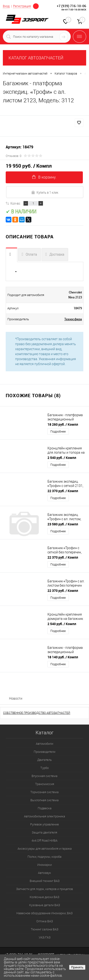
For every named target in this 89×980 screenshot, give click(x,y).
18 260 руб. (63, 424)
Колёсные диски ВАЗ (44, 897)
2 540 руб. (62, 458)
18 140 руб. (63, 657)
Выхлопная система (44, 800)
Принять (77, 967)
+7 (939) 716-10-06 (71, 6)
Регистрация (22, 6)
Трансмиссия (45, 784)
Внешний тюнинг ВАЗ (45, 881)
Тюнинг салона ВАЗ (45, 929)
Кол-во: (16, 203)
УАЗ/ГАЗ (45, 937)
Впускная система (44, 776)
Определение (36, 6)
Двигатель (44, 760)
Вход (6, 6)
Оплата (31, 254)
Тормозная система (44, 792)
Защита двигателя (44, 832)
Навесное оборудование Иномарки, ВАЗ (44, 913)
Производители (44, 752)
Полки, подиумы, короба (44, 857)
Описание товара (12, 255)
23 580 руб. (63, 524)
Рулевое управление (44, 824)
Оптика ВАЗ (45, 921)
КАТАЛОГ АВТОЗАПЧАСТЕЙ (36, 58)
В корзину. (44, 177)
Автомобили (44, 744)
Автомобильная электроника (44, 816)
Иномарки (44, 865)
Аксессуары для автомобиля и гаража (45, 849)
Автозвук (44, 873)
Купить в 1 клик (45, 192)
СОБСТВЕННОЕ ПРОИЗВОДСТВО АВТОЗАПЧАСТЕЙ (37, 713)
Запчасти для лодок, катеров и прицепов (44, 889)
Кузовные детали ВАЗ (45, 905)
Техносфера (73, 319)
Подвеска (45, 808)
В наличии (21, 211)
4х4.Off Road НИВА (44, 841)
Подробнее (58, 431)
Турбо (44, 768)
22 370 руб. (63, 491)
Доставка (57, 254)
